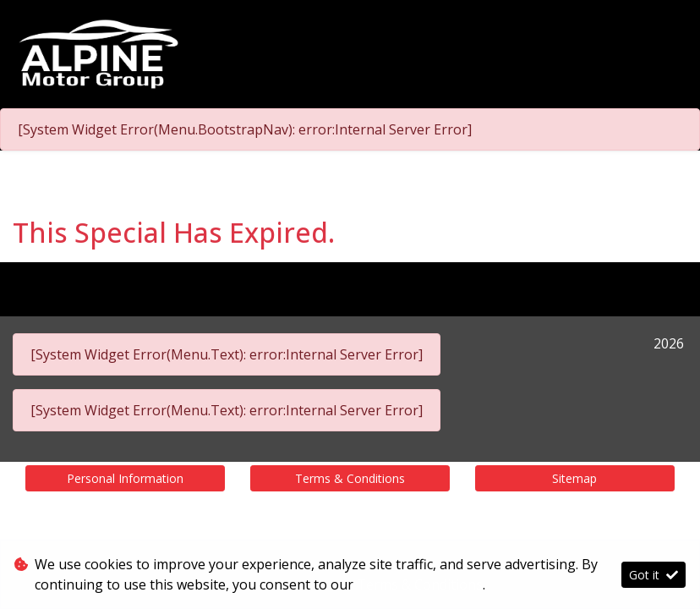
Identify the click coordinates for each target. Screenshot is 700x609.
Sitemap (574, 478)
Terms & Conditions (350, 478)
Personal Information (125, 478)
